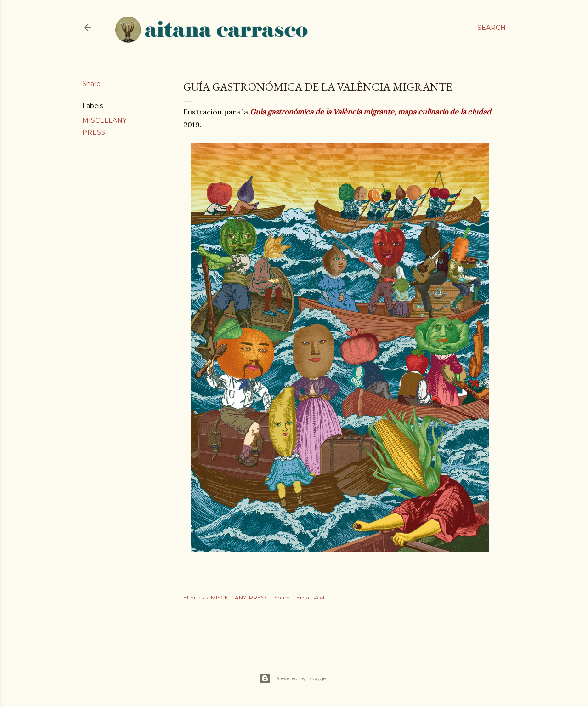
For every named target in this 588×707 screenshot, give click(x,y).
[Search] (492, 28)
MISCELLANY (105, 120)
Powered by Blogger (294, 678)
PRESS (94, 132)
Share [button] (91, 84)
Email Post (311, 597)
